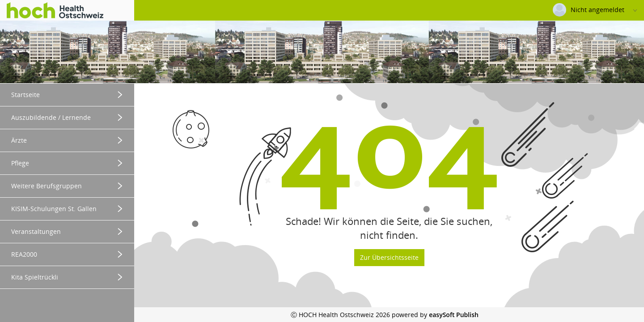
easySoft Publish (454, 315)
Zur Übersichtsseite (389, 257)
